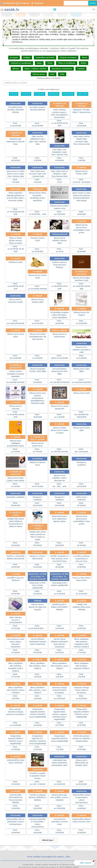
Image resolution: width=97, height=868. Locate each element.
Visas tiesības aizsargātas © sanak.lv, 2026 (49, 857)
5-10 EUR (26, 94)
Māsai (39, 63)
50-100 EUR (68, 94)
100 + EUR (83, 94)
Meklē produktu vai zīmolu (49, 78)
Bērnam (16, 69)
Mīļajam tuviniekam (68, 57)
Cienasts (81, 69)
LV (94, 9)
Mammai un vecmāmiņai (21, 63)
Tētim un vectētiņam (67, 63)
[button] (55, 10)
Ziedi (62, 74)
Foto (52, 74)
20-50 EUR (54, 94)
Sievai (84, 57)
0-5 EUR (14, 94)
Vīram (50, 63)
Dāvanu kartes (39, 74)
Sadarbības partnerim (45, 57)
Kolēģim (27, 57)
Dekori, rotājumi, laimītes (35, 69)
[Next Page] (48, 840)
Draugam (14, 57)
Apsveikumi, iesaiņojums (62, 69)
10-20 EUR (40, 94)
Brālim (84, 63)
